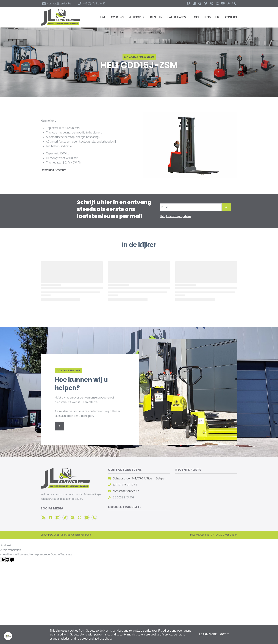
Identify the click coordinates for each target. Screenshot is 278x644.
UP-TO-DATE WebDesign (224, 535)
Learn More (208, 634)
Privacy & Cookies (200, 535)
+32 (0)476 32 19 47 (125, 485)
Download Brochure (53, 170)
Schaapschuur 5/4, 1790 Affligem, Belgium (140, 478)
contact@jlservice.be (126, 491)
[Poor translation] (10, 560)
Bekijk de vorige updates (176, 216)
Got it (225, 634)
